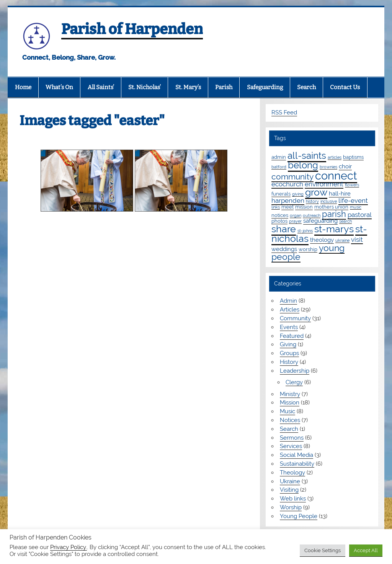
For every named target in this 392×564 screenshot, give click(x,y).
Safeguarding (265, 87)
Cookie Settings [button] (323, 550)
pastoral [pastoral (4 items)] (360, 215)
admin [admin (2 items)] (279, 157)
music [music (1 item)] (356, 207)
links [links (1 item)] (276, 207)
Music (287, 411)
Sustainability (297, 464)
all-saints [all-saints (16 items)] (307, 156)
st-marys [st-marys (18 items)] (334, 229)
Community (295, 318)
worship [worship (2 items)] (308, 249)
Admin (288, 301)
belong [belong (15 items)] (303, 165)
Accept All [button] (366, 550)
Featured (292, 336)
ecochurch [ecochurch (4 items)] (287, 184)
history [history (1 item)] (312, 201)
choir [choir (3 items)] (345, 166)
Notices (290, 420)
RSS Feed (284, 112)
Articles (290, 310)
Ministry (290, 394)
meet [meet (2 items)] (287, 207)
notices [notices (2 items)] (280, 215)
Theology (292, 473)
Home (23, 87)
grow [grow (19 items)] (316, 192)
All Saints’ (101, 87)
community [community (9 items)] (292, 177)
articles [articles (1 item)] (335, 157)
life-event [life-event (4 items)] (353, 200)
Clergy (294, 382)
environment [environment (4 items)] (324, 184)
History (289, 362)
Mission (290, 403)
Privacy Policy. (69, 547)
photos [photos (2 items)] (279, 221)
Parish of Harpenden (132, 29)
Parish (224, 87)
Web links (293, 499)
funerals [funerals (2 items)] (281, 194)
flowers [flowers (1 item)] (352, 185)
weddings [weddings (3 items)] (284, 249)
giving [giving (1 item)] (298, 194)
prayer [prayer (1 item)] (295, 221)
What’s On (59, 87)
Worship (291, 507)
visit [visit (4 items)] (357, 240)
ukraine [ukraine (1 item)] (342, 240)
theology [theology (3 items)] (322, 240)
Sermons (292, 438)
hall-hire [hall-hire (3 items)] (340, 194)
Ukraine (290, 481)
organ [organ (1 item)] (296, 215)
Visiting (289, 490)
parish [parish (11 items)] (334, 214)
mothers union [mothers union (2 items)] (331, 207)
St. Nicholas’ (145, 87)
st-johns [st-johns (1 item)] (305, 231)
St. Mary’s (188, 87)
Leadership (295, 371)
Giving (288, 344)
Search (306, 87)
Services (291, 446)
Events (289, 327)
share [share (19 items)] (284, 229)
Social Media (296, 455)
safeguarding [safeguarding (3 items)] (320, 221)
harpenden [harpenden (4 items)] (288, 200)
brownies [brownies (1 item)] (328, 167)
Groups (289, 353)
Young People (299, 516)
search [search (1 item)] (345, 221)
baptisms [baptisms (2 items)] (353, 157)
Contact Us (345, 87)
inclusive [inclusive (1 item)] (329, 201)
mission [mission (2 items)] (304, 207)
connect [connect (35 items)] (336, 175)
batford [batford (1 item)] (279, 167)
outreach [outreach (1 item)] (312, 215)
